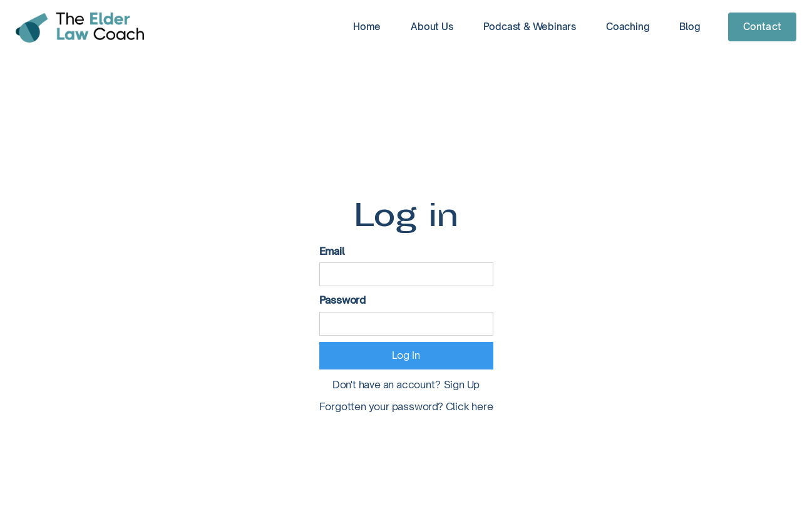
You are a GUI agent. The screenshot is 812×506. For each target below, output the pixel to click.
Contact (762, 27)
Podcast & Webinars (530, 27)
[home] (80, 28)
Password (342, 300)
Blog (690, 27)
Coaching (628, 27)
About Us (432, 27)
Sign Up (462, 385)
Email (332, 251)
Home (367, 27)
